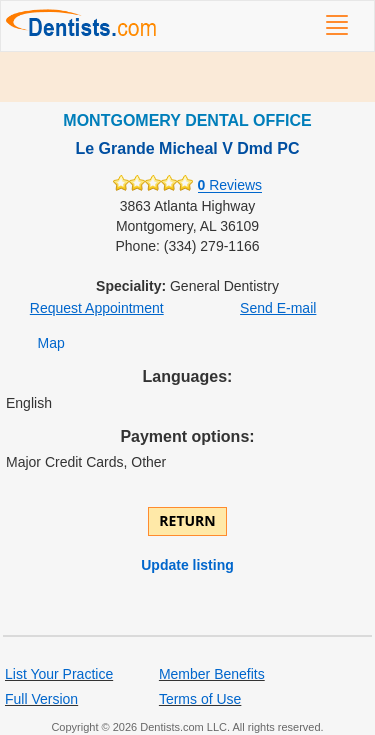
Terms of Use (200, 699)
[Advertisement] (187, 77)
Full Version (41, 699)
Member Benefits (212, 674)
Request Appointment (97, 308)
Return (187, 520)
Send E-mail (278, 308)
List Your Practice (59, 674)
